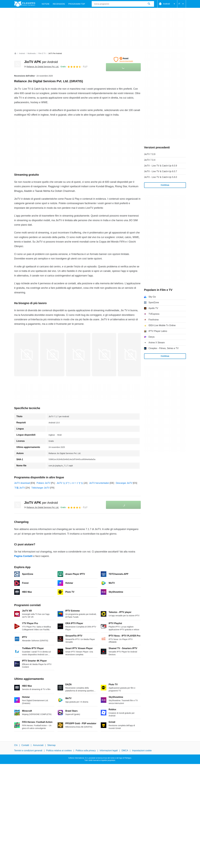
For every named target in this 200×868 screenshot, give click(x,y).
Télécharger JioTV (40, 488)
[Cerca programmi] (149, 4)
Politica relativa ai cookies (59, 751)
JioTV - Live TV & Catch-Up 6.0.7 (161, 171)
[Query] (123, 4)
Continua (165, 185)
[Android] (22, 54)
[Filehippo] (25, 4)
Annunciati (38, 745)
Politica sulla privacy (86, 751)
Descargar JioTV (124, 483)
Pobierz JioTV (43, 483)
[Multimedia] (32, 54)
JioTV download (22, 483)
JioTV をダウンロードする (70, 483)
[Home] (15, 53)
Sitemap (51, 745)
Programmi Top (77, 4)
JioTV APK (41, 62)
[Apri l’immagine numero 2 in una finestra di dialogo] (78, 355)
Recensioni (59, 4)
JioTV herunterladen (99, 483)
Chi (16, 745)
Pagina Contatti (23, 556)
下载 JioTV (20, 488)
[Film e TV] (42, 54)
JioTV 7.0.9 (150, 154)
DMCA (125, 751)
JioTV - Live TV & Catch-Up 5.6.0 (161, 177)
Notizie (46, 4)
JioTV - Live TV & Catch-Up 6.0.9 (161, 166)
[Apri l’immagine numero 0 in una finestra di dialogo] (26, 355)
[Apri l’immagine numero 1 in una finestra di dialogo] (52, 355)
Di (42, 67)
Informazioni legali (109, 751)
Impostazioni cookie (142, 751)
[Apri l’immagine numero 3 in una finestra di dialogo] (104, 355)
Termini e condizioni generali (28, 751)
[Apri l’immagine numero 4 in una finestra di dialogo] (130, 355)
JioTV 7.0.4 (150, 160)
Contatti (25, 745)
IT (181, 4)
